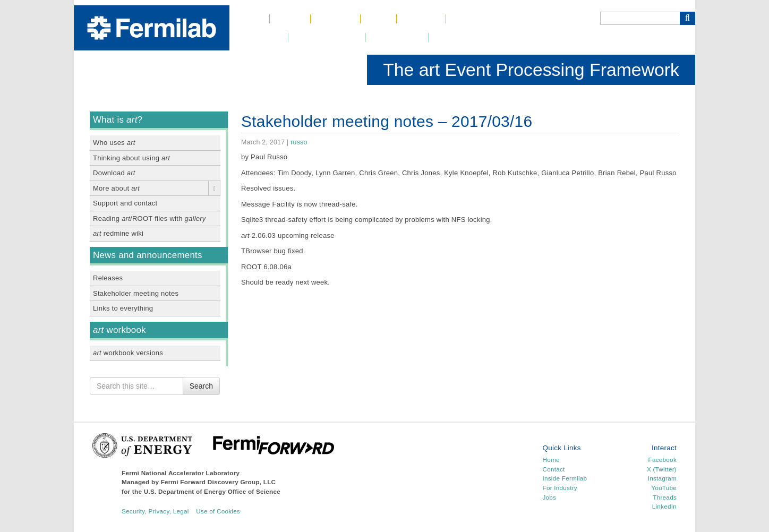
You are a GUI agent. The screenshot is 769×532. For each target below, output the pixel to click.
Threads (665, 497)
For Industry (560, 488)
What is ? (118, 120)
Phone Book (479, 19)
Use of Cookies (218, 511)
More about (116, 188)
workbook (119, 330)
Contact (421, 19)
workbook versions (128, 353)
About (290, 19)
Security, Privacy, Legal (155, 511)
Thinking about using (131, 158)
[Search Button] (687, 18)
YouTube (664, 488)
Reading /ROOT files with (149, 218)
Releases (108, 278)
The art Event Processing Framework (531, 70)
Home (249, 19)
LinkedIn (664, 506)
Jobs (379, 19)
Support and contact (125, 203)
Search (201, 386)
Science (335, 19)
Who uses (114, 143)
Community (397, 37)
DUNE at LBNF (327, 37)
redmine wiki (118, 233)
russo (299, 142)
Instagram (662, 478)
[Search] (640, 18)
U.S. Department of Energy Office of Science (212, 491)
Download (114, 173)
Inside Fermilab (565, 478)
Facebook (663, 460)
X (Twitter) (662, 469)
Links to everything (123, 308)
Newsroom (259, 37)
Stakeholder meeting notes (136, 293)
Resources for (466, 37)
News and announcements (148, 255)
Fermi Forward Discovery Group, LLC (219, 482)
